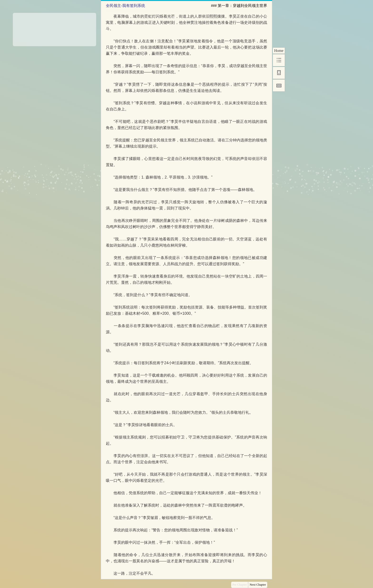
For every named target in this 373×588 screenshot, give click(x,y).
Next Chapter (258, 585)
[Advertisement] (54, 28)
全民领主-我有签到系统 (125, 6)
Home (279, 51)
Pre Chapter (240, 585)
